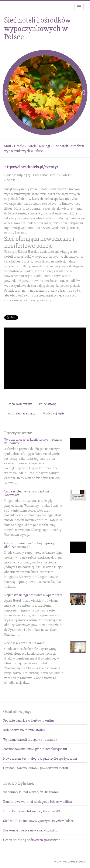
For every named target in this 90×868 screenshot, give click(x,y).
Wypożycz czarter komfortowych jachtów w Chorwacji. (33, 441)
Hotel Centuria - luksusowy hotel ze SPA (32, 811)
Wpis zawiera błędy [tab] (21, 413)
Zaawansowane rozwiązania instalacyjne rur (35, 749)
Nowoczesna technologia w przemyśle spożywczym (40, 759)
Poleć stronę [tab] (48, 404)
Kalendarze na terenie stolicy (24, 730)
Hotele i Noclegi (38, 146)
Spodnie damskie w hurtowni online (29, 720)
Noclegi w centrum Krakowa (24, 643)
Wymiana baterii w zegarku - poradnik (30, 740)
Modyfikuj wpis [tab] (53, 413)
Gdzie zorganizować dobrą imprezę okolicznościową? (29, 545)
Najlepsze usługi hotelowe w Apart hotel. (34, 595)
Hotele (19, 146)
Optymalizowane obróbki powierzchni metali (36, 768)
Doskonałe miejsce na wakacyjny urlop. (31, 830)
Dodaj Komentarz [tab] (20, 404)
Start (8, 146)
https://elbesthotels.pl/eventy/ (31, 167)
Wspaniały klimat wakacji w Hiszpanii (31, 792)
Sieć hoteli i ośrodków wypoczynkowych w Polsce (38, 821)
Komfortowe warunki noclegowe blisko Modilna (37, 802)
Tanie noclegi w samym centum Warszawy (27, 493)
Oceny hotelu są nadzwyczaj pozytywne (32, 840)
